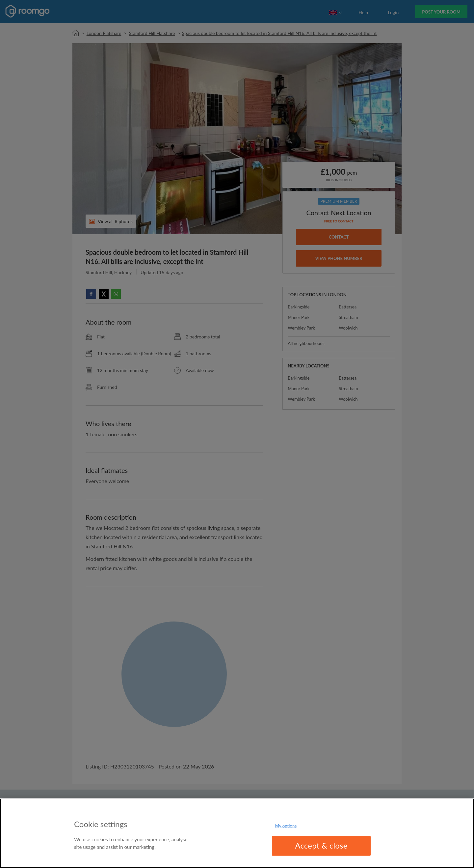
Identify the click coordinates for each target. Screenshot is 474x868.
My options (286, 826)
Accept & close (321, 845)
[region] (237, 833)
